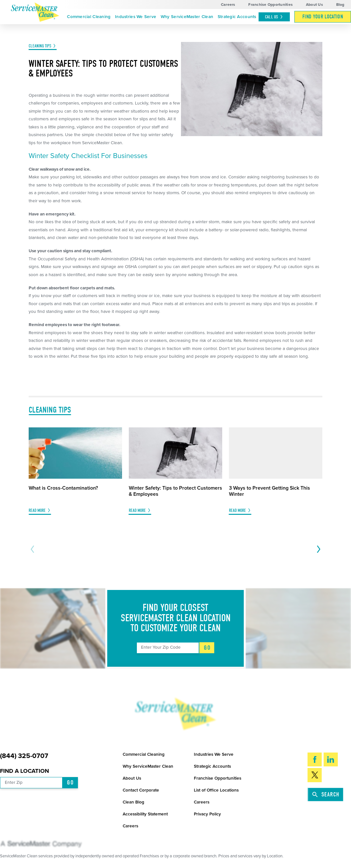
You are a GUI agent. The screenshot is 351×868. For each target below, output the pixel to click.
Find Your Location (323, 17)
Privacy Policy (207, 814)
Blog (340, 5)
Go (207, 648)
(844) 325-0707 (24, 756)
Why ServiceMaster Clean (187, 17)
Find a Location (24, 771)
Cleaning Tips (40, 46)
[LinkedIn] (331, 759)
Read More (37, 510)
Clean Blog (133, 802)
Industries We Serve (136, 17)
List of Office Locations (216, 790)
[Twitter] (315, 775)
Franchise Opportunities (270, 5)
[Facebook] (315, 759)
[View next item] (317, 549)
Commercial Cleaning (89, 17)
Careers (228, 5)
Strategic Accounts (237, 17)
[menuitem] (89, 17)
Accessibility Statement (145, 814)
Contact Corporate (141, 790)
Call (274, 17)
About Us (314, 5)
